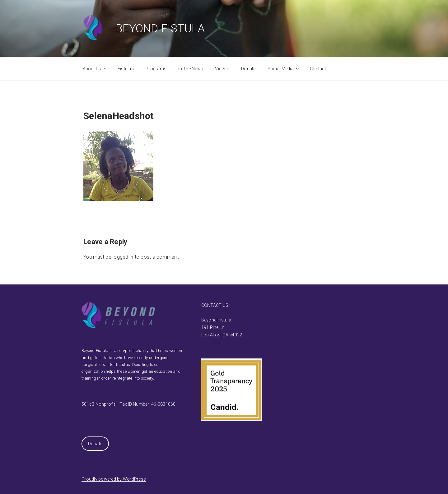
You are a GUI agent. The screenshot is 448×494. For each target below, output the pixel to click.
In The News (191, 69)
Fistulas (126, 69)
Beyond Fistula (160, 29)
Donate (248, 69)
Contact (318, 69)
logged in (123, 257)
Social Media (284, 69)
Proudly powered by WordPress (114, 479)
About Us (95, 69)
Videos (222, 69)
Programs (156, 69)
